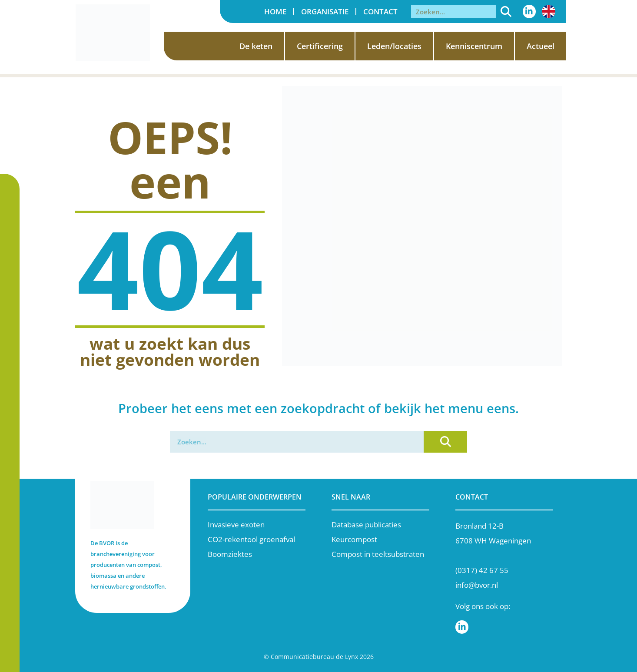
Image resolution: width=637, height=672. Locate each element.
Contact (380, 12)
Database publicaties (366, 525)
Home (275, 12)
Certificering (320, 46)
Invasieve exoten (236, 525)
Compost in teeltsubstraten (378, 554)
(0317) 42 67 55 (482, 570)
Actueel (541, 46)
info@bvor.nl (477, 585)
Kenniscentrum (474, 46)
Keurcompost (354, 539)
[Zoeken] (506, 12)
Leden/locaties (394, 46)
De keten (256, 46)
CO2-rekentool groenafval (251, 539)
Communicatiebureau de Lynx (314, 657)
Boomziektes (230, 554)
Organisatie (325, 12)
